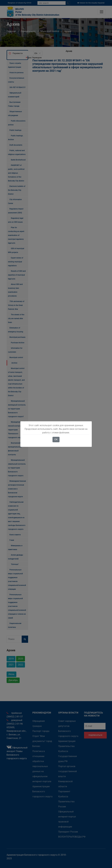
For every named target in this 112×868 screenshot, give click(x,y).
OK (56, 439)
